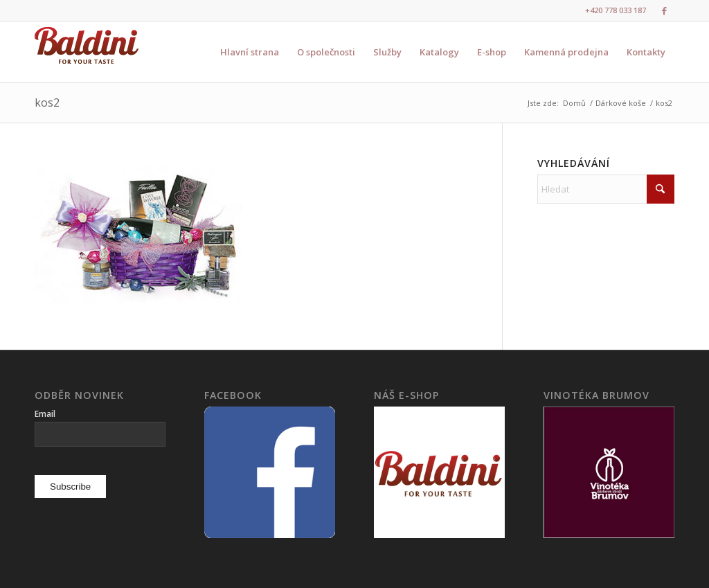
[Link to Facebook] (664, 10)
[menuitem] (250, 52)
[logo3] (87, 52)
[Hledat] (606, 189)
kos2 (47, 103)
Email (45, 414)
